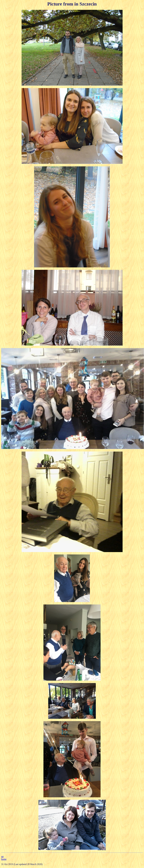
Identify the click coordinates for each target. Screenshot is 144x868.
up (2, 856)
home (4, 859)
